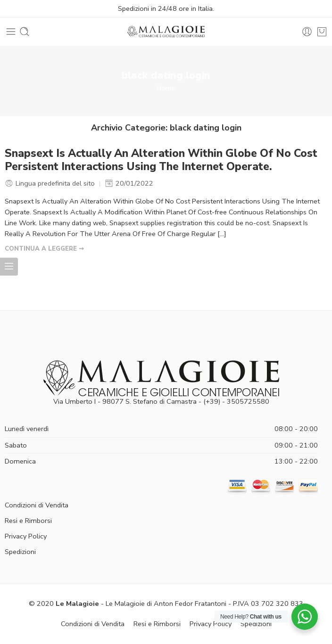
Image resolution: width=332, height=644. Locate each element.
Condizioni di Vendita (37, 505)
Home (166, 88)
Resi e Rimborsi (28, 521)
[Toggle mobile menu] (11, 32)
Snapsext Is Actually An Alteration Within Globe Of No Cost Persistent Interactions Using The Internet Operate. (161, 160)
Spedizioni (20, 552)
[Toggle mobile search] (25, 32)
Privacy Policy (26, 536)
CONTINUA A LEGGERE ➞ (44, 249)
